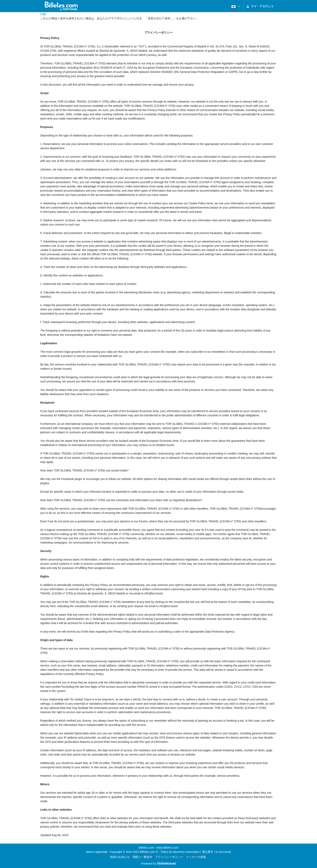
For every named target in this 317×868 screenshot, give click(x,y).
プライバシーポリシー (169, 857)
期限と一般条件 (143, 857)
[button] (235, 6)
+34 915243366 (223, 852)
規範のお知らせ (120, 857)
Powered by (158, 864)
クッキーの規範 (196, 857)
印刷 (43, 14)
